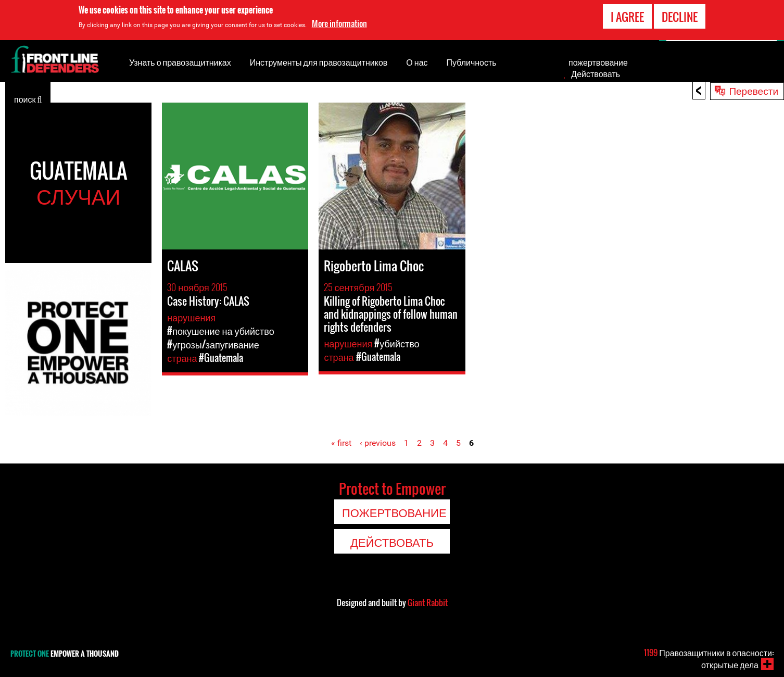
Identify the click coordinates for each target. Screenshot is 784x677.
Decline (680, 17)
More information (339, 23)
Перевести (754, 90)
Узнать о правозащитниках (180, 62)
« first (341, 443)
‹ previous (378, 443)
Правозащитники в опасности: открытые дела (709, 659)
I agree (627, 17)
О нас (417, 62)
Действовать (596, 73)
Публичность (472, 62)
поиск (28, 98)
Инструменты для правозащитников (319, 62)
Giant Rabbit (428, 603)
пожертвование (598, 62)
